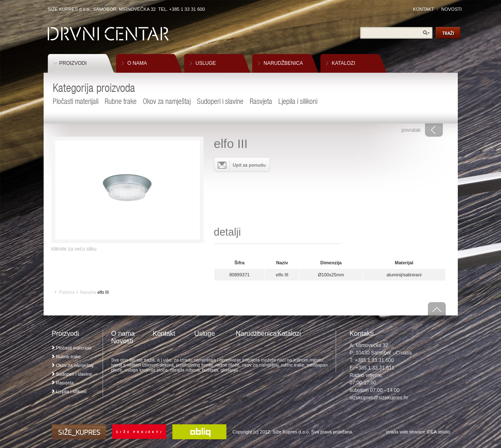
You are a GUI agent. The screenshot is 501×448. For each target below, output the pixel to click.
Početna (67, 292)
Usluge (205, 334)
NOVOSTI (452, 9)
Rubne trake (121, 101)
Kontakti (362, 334)
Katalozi (289, 334)
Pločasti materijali (76, 101)
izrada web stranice (406, 432)
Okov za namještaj (167, 101)
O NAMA (137, 63)
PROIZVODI (73, 63)
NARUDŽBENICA (284, 63)
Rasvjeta (261, 101)
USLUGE (206, 63)
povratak (411, 130)
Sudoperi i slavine (220, 101)
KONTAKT (424, 9)
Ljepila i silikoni (298, 101)
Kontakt (164, 334)
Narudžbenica (257, 334)
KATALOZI (344, 63)
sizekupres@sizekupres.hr (379, 398)
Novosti (122, 341)
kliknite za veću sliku (74, 249)
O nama (123, 334)
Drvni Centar (108, 34)
